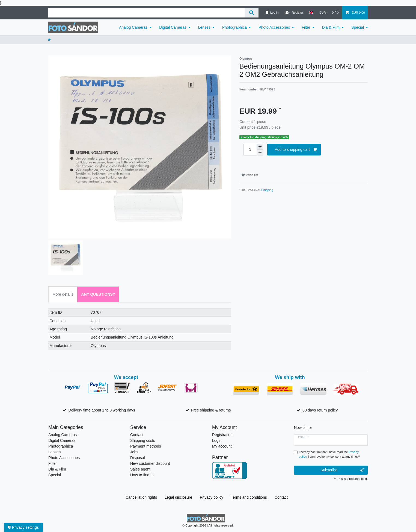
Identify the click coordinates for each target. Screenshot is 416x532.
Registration (222, 435)
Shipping (267, 190)
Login (217, 440)
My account (222, 446)
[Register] (294, 13)
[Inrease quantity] (260, 147)
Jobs (134, 452)
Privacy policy (212, 497)
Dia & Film (331, 27)
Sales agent (140, 469)
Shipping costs (143, 440)
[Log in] (272, 13)
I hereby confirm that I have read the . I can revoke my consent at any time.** (330, 454)
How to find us (142, 475)
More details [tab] (63, 294)
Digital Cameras (173, 27)
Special (358, 27)
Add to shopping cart (296, 150)
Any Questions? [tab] (98, 294)
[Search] (252, 13)
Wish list (250, 175)
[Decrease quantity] (260, 153)
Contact (137, 435)
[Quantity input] (250, 150)
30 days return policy (320, 410)
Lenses (204, 27)
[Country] (311, 13)
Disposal (138, 458)
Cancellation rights (141, 497)
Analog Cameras (133, 27)
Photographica (234, 27)
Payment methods (146, 446)
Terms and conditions (249, 497)
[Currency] (323, 13)
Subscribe (342, 470)
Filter (306, 27)
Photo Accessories (274, 27)
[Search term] (146, 13)
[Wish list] (336, 13)
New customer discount (150, 463)
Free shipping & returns (211, 410)
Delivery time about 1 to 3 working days (102, 410)
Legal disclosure (178, 497)
